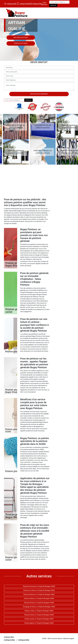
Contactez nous (21, 43)
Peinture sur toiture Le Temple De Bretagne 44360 (39, 590)
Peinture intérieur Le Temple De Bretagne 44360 (39, 598)
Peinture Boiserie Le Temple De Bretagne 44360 (39, 603)
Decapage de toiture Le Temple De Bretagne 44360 (39, 607)
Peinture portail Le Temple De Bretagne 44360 (39, 619)
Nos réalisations (21, 38)
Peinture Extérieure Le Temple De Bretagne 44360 (39, 594)
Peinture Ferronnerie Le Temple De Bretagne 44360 (39, 586)
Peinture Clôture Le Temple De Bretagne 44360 (39, 615)
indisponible (9, 4)
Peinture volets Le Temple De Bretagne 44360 (39, 611)
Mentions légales (69, 639)
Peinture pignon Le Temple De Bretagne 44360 (39, 623)
